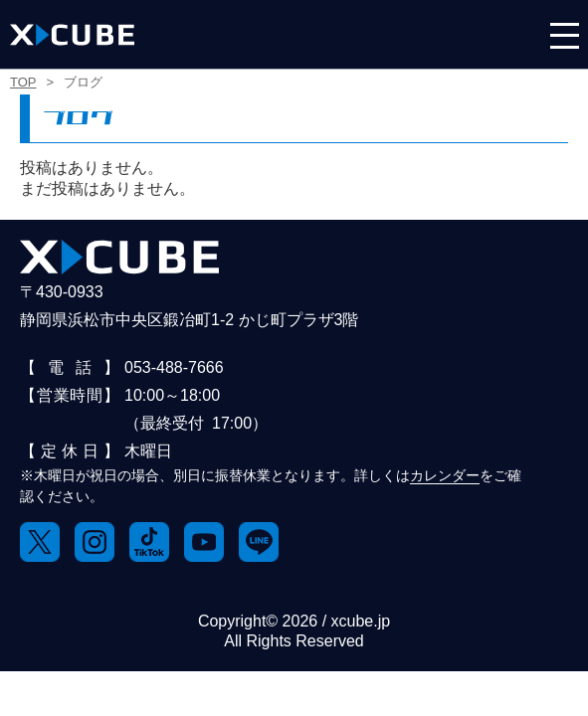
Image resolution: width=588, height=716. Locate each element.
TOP (23, 82)
